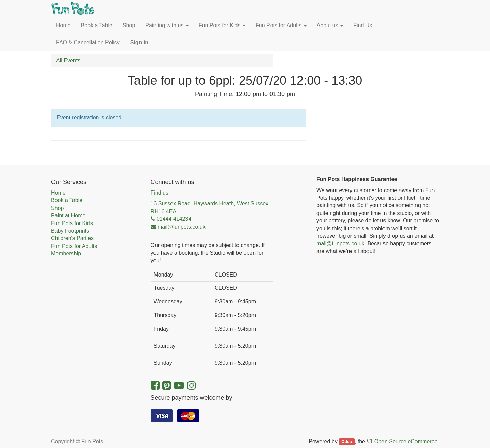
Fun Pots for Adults (74, 246)
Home (58, 193)
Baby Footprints (70, 231)
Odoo (347, 442)
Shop (57, 208)
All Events (68, 60)
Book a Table (67, 200)
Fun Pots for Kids (72, 223)
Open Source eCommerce (406, 441)
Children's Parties (72, 238)
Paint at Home (68, 215)
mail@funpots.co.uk (340, 243)
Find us (160, 193)
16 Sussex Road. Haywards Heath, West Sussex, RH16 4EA (210, 207)
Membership (66, 254)
